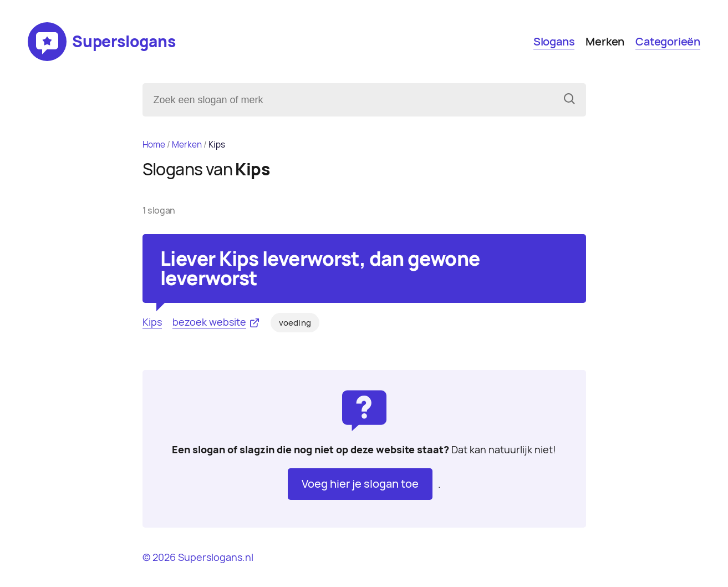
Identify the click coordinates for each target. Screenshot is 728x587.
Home (154, 145)
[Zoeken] (569, 100)
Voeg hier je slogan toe (360, 484)
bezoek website (209, 322)
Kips (152, 322)
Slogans (554, 42)
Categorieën (668, 42)
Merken (605, 42)
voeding (295, 323)
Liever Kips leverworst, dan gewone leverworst (320, 269)
